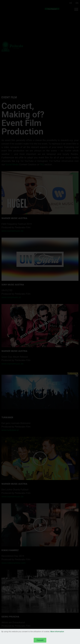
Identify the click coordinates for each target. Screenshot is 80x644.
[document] (40, 322)
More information (57, 632)
